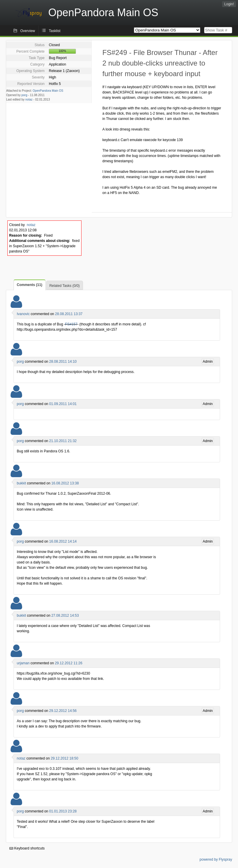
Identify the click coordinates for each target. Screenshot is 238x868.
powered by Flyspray (216, 859)
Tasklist (55, 31)
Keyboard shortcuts (27, 848)
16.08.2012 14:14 (63, 541)
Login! (229, 4)
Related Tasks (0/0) (65, 286)
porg (24, 95)
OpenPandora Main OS (48, 91)
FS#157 (71, 324)
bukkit (21, 483)
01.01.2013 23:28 (63, 811)
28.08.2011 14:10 (63, 362)
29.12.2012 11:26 (68, 663)
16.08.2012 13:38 (65, 483)
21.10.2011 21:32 (63, 441)
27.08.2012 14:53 (65, 616)
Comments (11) (30, 285)
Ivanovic (23, 314)
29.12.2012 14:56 (63, 711)
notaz (29, 99)
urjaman (23, 663)
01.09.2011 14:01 (63, 404)
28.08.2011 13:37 (69, 314)
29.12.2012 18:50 (64, 758)
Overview (28, 31)
